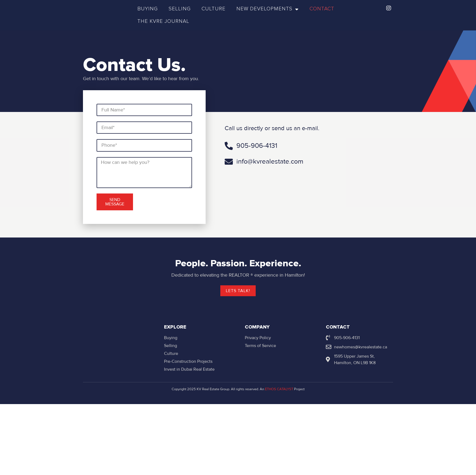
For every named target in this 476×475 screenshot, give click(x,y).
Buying (148, 9)
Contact (322, 9)
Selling (180, 9)
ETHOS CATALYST (279, 389)
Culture (214, 9)
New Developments (268, 9)
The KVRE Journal (163, 21)
